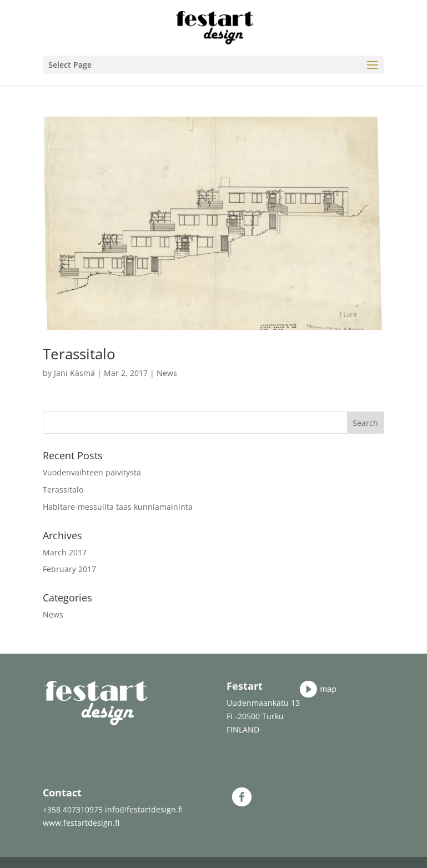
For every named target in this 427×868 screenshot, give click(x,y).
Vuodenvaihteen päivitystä (92, 472)
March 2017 (65, 552)
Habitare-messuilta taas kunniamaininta (118, 507)
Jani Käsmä (74, 373)
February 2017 (69, 569)
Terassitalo (79, 354)
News (167, 373)
